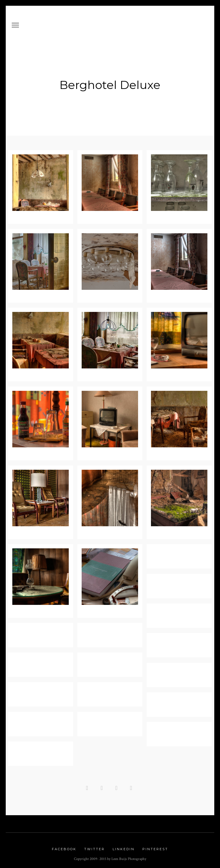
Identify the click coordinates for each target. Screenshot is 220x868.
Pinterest (155, 847)
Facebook (64, 847)
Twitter (95, 847)
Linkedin (124, 847)
